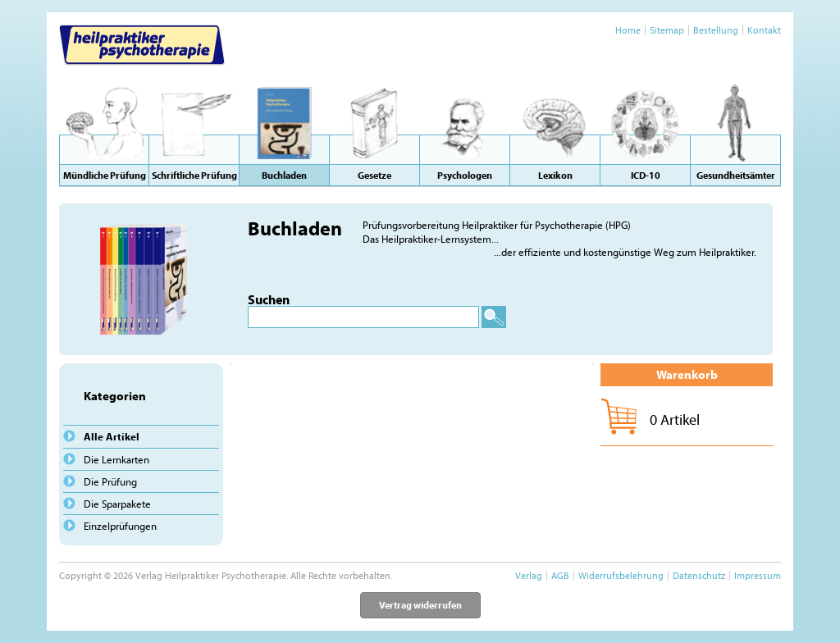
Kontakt (764, 30)
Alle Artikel (112, 436)
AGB (560, 575)
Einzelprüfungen (120, 526)
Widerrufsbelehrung (621, 575)
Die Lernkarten (116, 459)
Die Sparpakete (117, 504)
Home (628, 30)
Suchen (269, 299)
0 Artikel (675, 420)
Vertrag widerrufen (420, 605)
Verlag (529, 575)
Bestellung (716, 30)
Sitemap (667, 30)
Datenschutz (699, 575)
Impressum (758, 575)
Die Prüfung (110, 481)
